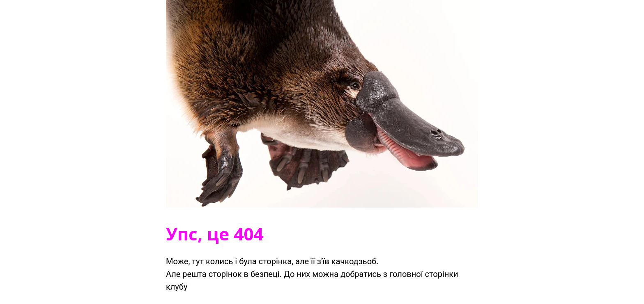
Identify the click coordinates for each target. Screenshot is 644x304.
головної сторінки (424, 274)
